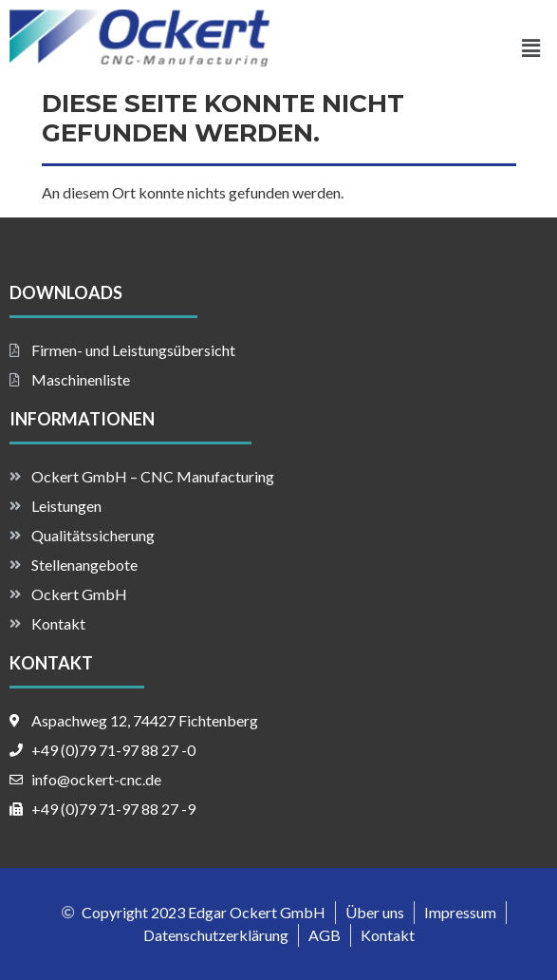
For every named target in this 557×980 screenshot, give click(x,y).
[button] (531, 48)
